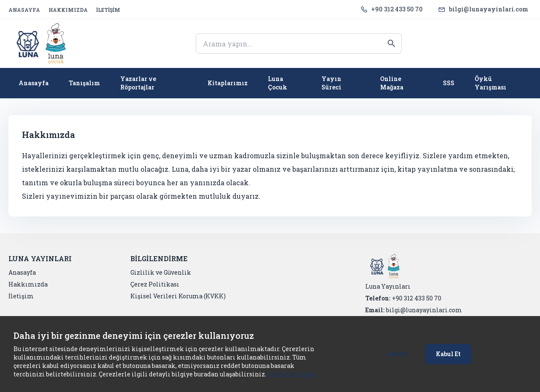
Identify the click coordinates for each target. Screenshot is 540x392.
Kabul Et (448, 354)
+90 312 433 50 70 (397, 9)
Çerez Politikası (292, 374)
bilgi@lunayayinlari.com (489, 9)
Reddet (397, 354)
